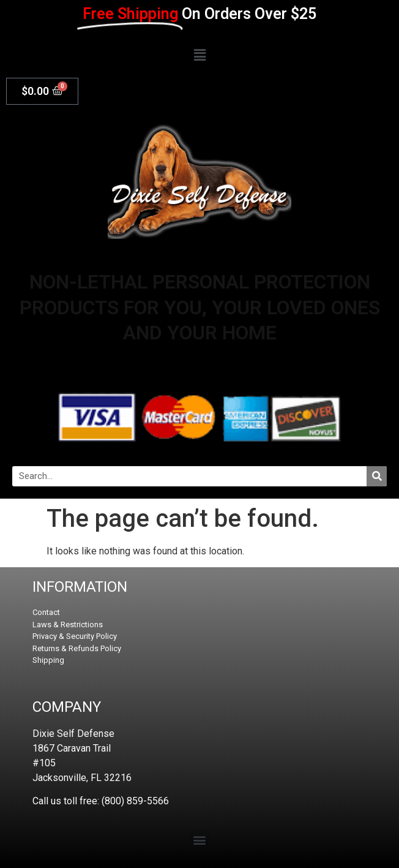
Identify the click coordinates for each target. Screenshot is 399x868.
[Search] (377, 476)
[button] (199, 55)
